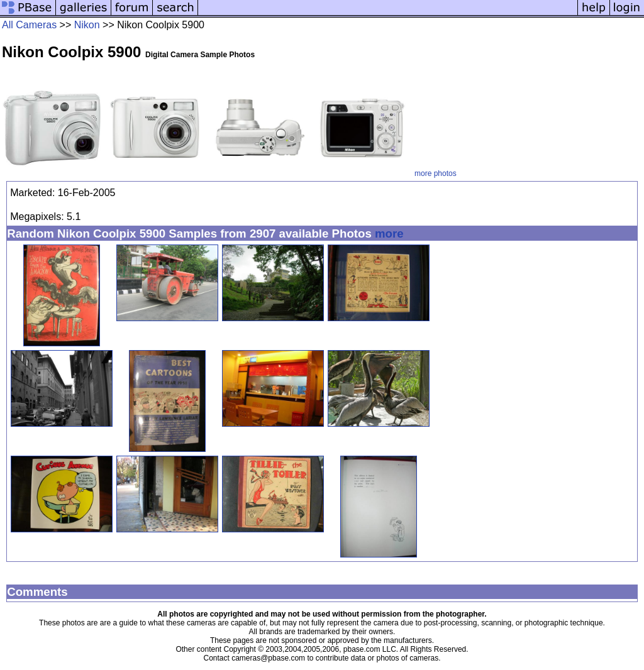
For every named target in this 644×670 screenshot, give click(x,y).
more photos (436, 173)
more (389, 233)
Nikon (87, 25)
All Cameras (29, 25)
